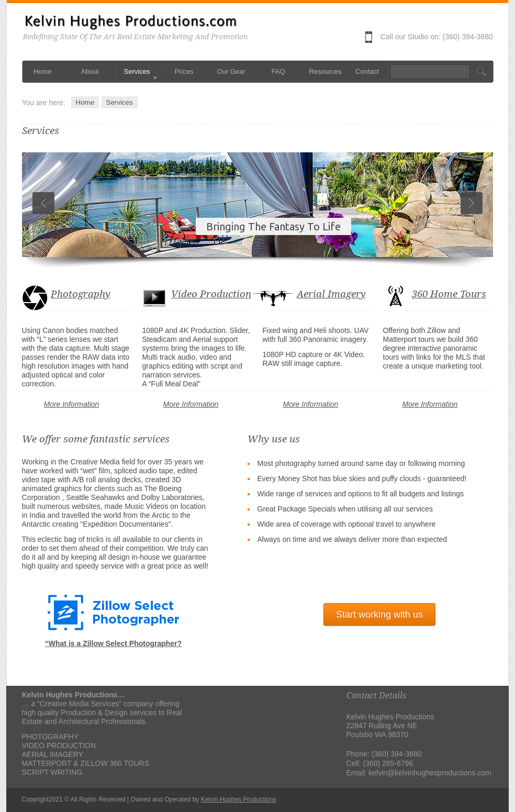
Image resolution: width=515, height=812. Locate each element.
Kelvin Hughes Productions (239, 799)
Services (120, 102)
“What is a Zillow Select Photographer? (113, 643)
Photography (81, 294)
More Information (72, 404)
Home (85, 102)
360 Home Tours (449, 294)
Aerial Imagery (331, 294)
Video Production (211, 294)
